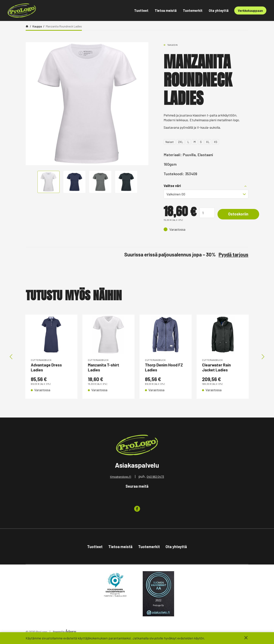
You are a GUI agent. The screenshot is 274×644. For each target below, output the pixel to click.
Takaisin (172, 45)
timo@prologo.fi (121, 478)
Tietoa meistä (166, 10)
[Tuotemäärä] (207, 213)
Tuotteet (141, 10)
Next (263, 357)
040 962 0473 (155, 478)
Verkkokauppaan (250, 10)
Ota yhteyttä (219, 10)
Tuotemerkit (193, 10)
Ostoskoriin (241, 214)
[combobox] (206, 194)
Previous (11, 357)
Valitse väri (172, 186)
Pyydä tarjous (233, 254)
